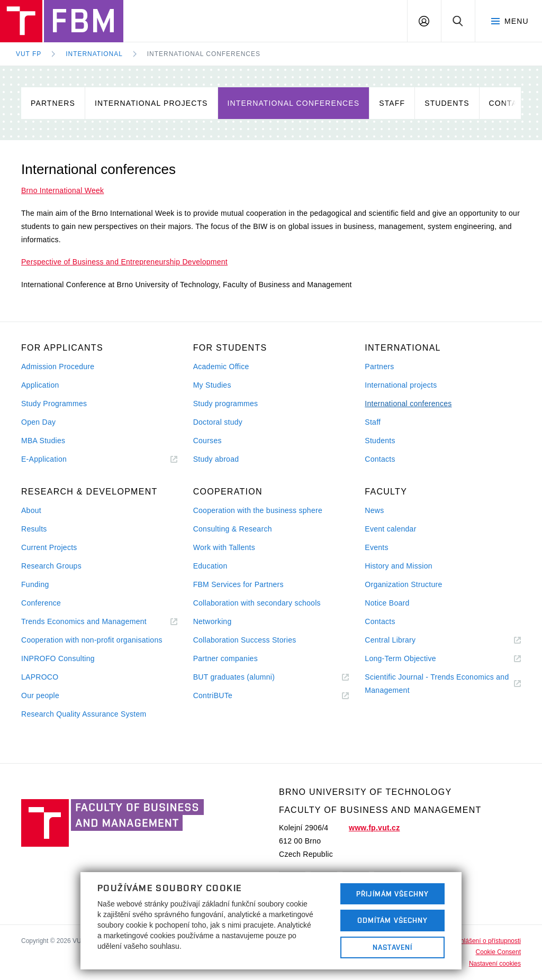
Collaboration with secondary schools (257, 603)
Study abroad (216, 459)
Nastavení (392, 947)
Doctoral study (218, 422)
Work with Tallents (224, 547)
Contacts (380, 459)
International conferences (204, 54)
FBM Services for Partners (238, 584)
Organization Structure (403, 584)
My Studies (212, 385)
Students (447, 103)
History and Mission (398, 566)
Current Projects (49, 547)
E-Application (57, 459)
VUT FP (29, 54)
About (31, 510)
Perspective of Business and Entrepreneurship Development (124, 262)
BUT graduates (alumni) (247, 677)
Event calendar (390, 529)
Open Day (38, 422)
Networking (213, 621)
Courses (207, 441)
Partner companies (225, 658)
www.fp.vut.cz (374, 828)
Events (376, 547)
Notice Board (387, 603)
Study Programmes (54, 404)
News (374, 510)
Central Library (403, 640)
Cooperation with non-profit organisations (92, 640)
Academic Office (221, 367)
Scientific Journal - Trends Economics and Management (437, 685)
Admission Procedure (58, 367)
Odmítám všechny (393, 920)
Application (40, 385)
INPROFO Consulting (58, 658)
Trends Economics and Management (97, 622)
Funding (35, 584)
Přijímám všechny (392, 894)
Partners (53, 103)
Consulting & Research (233, 529)
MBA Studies (43, 441)
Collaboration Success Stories (245, 640)
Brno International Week (62, 190)
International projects (151, 103)
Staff (392, 103)
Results (34, 529)
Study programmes (226, 404)
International (94, 54)
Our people (40, 695)
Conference (41, 603)
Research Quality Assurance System (84, 714)
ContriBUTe (226, 696)
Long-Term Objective (413, 659)
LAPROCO (40, 677)
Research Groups (51, 566)
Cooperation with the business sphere (258, 510)
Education (210, 566)
